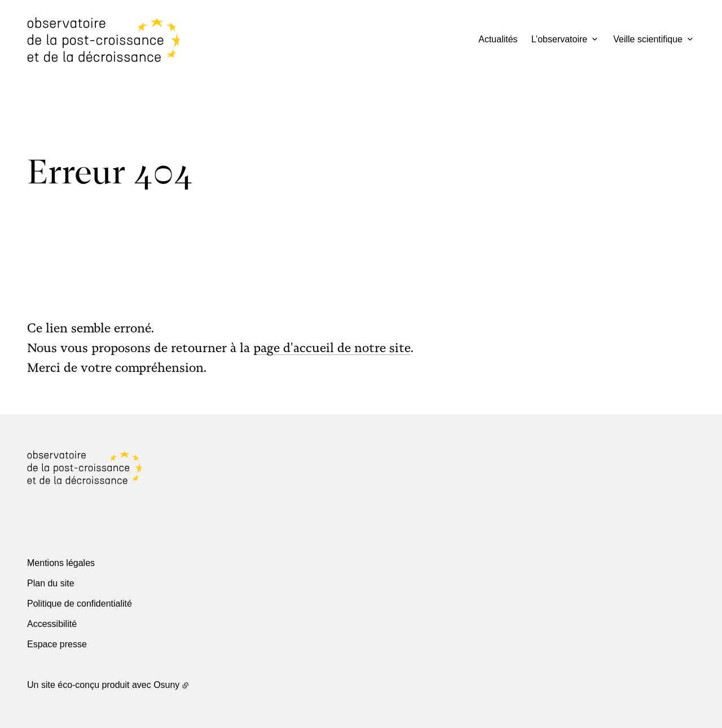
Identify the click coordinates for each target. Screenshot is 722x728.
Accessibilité (52, 624)
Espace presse (57, 644)
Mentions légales (61, 563)
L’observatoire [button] (560, 39)
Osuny (166, 685)
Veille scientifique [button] (648, 39)
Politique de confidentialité (80, 604)
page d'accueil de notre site (332, 348)
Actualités (498, 39)
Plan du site (51, 583)
